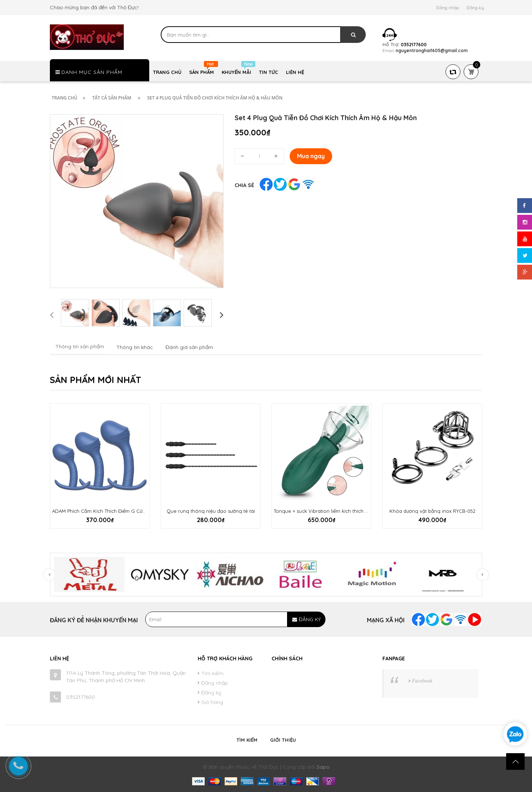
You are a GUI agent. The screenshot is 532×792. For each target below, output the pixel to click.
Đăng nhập (448, 8)
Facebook (422, 681)
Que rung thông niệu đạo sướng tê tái (211, 511)
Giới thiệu (283, 740)
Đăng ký (475, 8)
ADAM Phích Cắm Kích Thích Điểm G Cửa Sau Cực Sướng (117, 511)
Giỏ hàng (212, 702)
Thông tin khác (135, 347)
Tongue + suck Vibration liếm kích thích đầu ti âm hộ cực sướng (346, 511)
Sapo (323, 767)
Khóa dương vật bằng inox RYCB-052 (432, 511)
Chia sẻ (244, 185)
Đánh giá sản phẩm (189, 347)
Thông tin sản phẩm (80, 346)
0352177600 (81, 697)
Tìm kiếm (212, 673)
